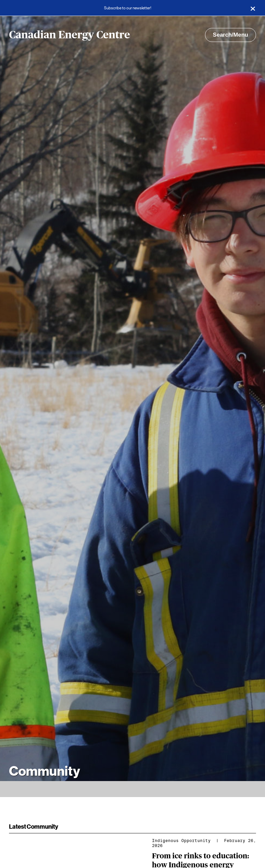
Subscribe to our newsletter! (128, 8)
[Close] (253, 8)
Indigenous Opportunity (181, 841)
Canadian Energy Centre (69, 35)
